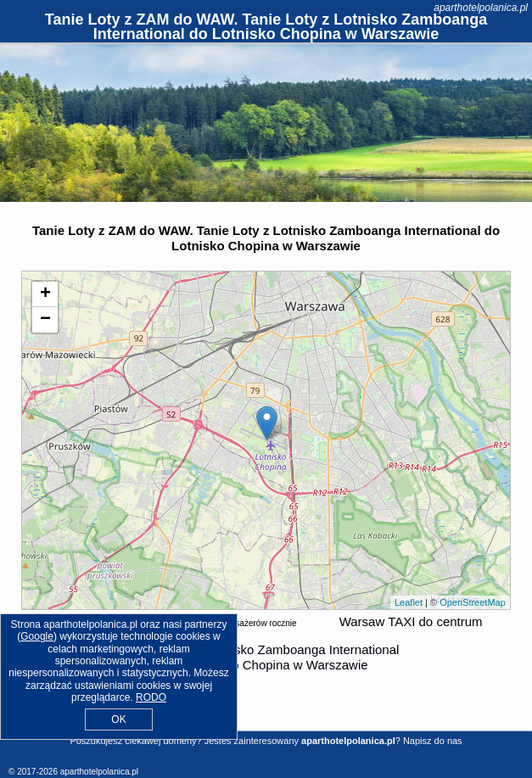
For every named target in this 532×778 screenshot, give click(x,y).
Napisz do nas (433, 741)
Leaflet (409, 602)
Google (37, 636)
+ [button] (45, 294)
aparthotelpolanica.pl (481, 8)
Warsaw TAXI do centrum (411, 621)
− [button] (45, 320)
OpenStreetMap (473, 602)
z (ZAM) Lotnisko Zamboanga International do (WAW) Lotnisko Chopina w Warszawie (265, 657)
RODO (151, 697)
